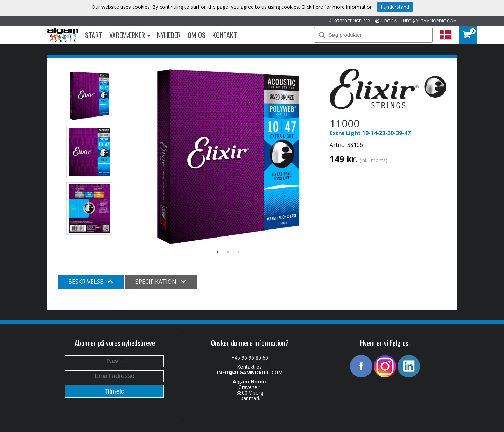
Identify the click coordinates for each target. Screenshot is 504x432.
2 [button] (228, 252)
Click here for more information (337, 7)
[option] (228, 157)
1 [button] (218, 252)
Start (94, 35)
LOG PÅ (386, 21)
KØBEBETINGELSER (349, 21)
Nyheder (169, 35)
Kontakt (225, 35)
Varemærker (130, 35)
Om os (197, 35)
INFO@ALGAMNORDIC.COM (429, 21)
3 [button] (239, 252)
